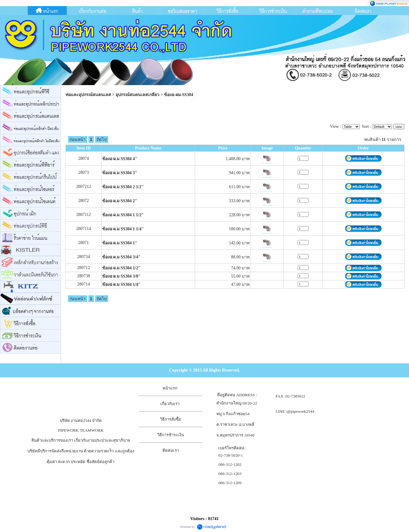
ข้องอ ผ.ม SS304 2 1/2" (123, 187)
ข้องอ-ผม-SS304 (179, 95)
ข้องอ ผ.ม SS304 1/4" (121, 284)
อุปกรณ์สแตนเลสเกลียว (137, 95)
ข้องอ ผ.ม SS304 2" (120, 201)
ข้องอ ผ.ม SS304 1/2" (121, 268)
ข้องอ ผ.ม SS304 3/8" (121, 276)
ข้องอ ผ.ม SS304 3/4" (121, 257)
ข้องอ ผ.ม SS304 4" (120, 159)
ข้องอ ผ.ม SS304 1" (120, 243)
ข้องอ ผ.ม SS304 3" (120, 173)
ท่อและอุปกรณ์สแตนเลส (88, 95)
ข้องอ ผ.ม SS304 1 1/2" (123, 215)
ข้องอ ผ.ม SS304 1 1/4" (123, 229)
